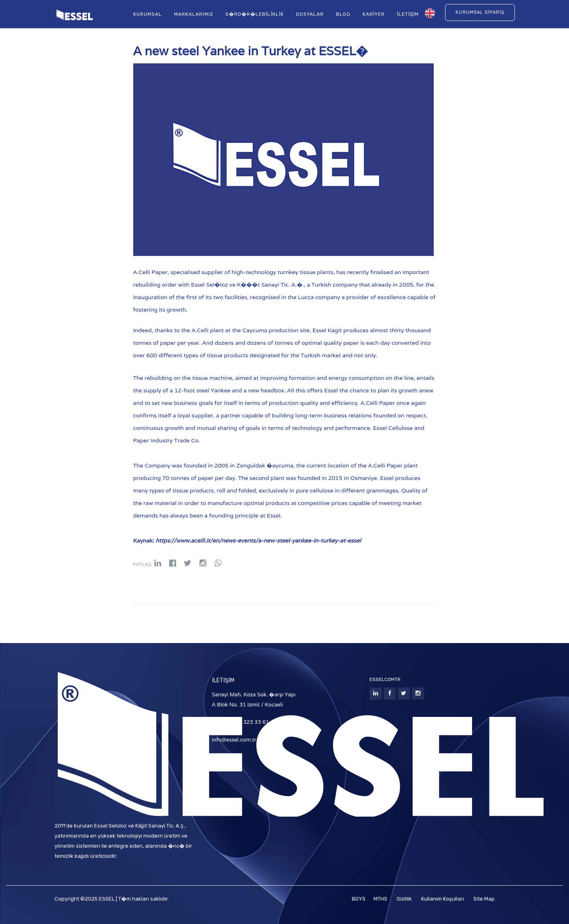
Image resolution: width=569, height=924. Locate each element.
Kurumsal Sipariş (480, 13)
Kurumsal (148, 15)
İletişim (408, 15)
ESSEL (107, 899)
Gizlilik (404, 899)
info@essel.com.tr (234, 740)
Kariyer (374, 15)
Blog (343, 15)
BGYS (359, 899)
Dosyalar (310, 15)
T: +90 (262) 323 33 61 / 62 (246, 722)
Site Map (484, 899)
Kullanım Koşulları (443, 899)
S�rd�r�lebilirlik (255, 15)
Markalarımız (194, 15)
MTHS (381, 899)
